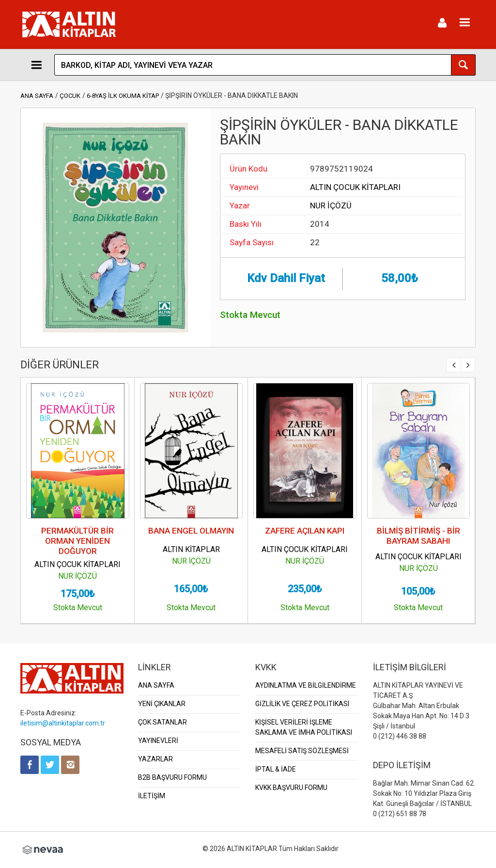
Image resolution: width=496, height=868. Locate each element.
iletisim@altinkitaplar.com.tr (63, 723)
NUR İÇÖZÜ (331, 205)
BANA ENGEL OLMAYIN (191, 531)
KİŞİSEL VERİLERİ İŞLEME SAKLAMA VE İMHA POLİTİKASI (304, 727)
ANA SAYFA (37, 96)
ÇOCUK (70, 96)
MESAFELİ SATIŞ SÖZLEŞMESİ (302, 751)
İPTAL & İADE (276, 769)
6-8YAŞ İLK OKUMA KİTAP (123, 96)
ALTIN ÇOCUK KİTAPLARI (355, 187)
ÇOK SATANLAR (163, 722)
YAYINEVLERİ (158, 741)
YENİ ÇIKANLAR (162, 704)
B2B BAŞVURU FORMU (172, 777)
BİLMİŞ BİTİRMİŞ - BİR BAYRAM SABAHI (418, 536)
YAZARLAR (155, 759)
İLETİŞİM (152, 796)
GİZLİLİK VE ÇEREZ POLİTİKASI (302, 704)
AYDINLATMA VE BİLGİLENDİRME (306, 685)
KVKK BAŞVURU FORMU (291, 788)
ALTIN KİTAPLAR (191, 549)
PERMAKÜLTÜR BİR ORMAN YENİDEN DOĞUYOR (77, 541)
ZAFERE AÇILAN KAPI (305, 531)
